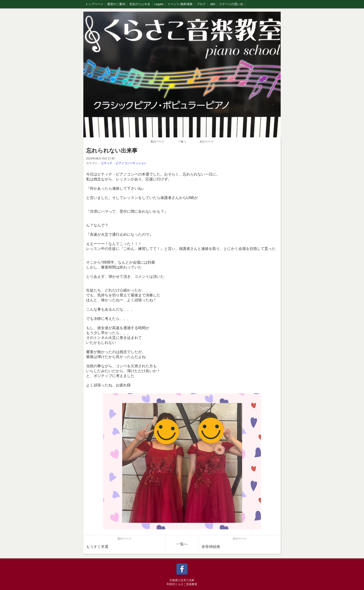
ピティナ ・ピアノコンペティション (124, 163)
